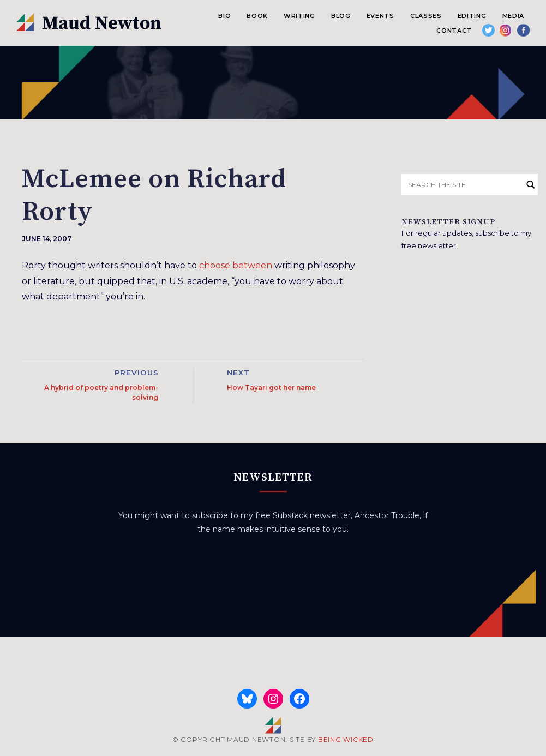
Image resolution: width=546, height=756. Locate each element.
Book (257, 16)
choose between (236, 265)
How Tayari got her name (271, 388)
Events (380, 16)
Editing (472, 16)
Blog (341, 16)
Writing (299, 16)
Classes (426, 16)
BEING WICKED (346, 739)
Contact (454, 31)
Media (513, 16)
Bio (224, 16)
